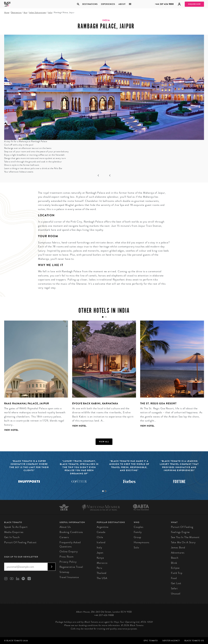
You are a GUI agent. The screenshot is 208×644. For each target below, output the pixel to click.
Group (137, 537)
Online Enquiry (69, 552)
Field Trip (177, 573)
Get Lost (176, 583)
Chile (100, 537)
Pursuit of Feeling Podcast (20, 542)
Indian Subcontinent (38, 13)
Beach (175, 558)
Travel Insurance (69, 577)
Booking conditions (71, 532)
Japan (100, 553)
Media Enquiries (14, 532)
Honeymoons (142, 542)
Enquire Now (194, 4)
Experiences (108, 4)
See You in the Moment (185, 537)
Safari (174, 588)
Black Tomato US (194, 641)
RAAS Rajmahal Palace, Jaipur (27, 403)
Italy (99, 547)
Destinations (90, 4)
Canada (101, 532)
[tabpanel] (34, 378)
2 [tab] (106, 491)
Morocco (102, 563)
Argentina (103, 527)
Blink (174, 563)
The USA (102, 578)
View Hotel (11, 430)
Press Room (67, 557)
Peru (99, 568)
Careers (64, 537)
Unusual (176, 594)
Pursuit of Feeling (182, 527)
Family (138, 532)
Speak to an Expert (16, 527)
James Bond (178, 547)
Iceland (101, 542)
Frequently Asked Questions (70, 544)
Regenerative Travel (71, 567)
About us (65, 527)
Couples (139, 527)
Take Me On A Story (183, 542)
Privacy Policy (68, 562)
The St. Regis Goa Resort (158, 403)
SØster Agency (171, 641)
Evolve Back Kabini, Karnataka (95, 403)
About (122, 4)
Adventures (178, 553)
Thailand (102, 573)
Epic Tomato (151, 641)
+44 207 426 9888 (164, 4)
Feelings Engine (180, 532)
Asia (25, 13)
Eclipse (175, 568)
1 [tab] (103, 491)
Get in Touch (12, 537)
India (50, 13)
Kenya (100, 558)
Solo (136, 547)
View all (104, 442)
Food (174, 578)
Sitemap (64, 572)
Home (7, 13)
